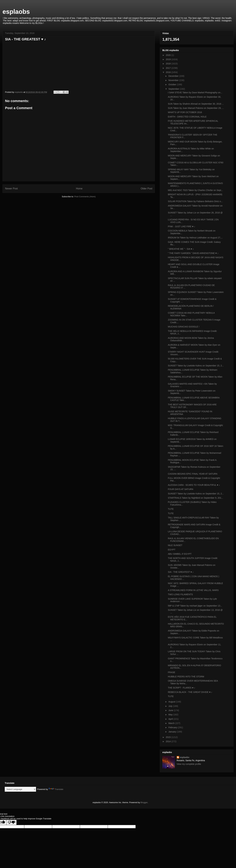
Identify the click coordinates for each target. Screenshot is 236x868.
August (172, 702)
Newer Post (11, 189)
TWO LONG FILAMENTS (180, 594)
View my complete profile (189, 764)
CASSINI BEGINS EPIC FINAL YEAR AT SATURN (193, 474)
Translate (56, 789)
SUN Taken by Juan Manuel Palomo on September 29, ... (196, 108)
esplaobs (16, 12)
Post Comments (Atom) (85, 197)
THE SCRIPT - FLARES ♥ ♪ (181, 688)
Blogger (144, 802)
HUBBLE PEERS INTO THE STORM (186, 677)
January (173, 732)
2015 (169, 737)
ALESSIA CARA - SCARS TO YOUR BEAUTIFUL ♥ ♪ (194, 485)
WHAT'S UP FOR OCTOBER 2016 (185, 112)
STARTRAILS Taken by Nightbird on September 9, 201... (195, 498)
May (171, 715)
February (173, 727)
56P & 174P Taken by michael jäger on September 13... (195, 606)
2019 (169, 59)
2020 (169, 55)
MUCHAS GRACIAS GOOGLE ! (184, 327)
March (172, 723)
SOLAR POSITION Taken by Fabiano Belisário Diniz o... (195, 201)
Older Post (146, 189)
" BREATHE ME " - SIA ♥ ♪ (181, 249)
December (174, 76)
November (174, 80)
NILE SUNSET (175, 545)
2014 (169, 741)
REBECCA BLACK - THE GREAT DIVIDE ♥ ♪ (190, 692)
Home (79, 189)
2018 (169, 64)
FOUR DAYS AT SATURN (181, 489)
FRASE (172, 672)
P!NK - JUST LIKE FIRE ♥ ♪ (181, 226)
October (173, 84)
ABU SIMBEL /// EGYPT (180, 554)
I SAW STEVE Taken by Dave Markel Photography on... (195, 93)
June (171, 710)
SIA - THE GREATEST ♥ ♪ (181, 572)
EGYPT (172, 550)
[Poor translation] (11, 822)
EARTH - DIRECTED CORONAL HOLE (187, 117)
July (171, 706)
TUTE (171, 509)
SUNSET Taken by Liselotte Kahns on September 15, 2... (196, 366)
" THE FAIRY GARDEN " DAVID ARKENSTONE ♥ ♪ (193, 253)
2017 (169, 68)
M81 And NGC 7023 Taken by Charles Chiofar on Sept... (195, 190)
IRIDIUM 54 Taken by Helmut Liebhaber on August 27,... (195, 238)
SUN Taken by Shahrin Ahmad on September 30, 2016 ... (196, 104)
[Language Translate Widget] (20, 789)
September (174, 89)
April (171, 719)
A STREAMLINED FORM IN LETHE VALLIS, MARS (193, 590)
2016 (169, 72)
